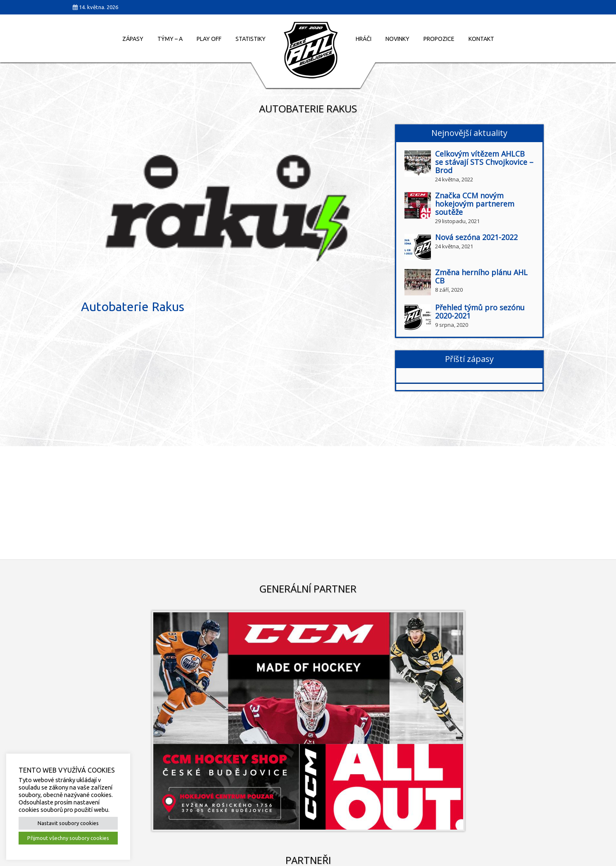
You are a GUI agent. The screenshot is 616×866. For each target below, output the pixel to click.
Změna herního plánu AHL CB (481, 276)
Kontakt (481, 39)
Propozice (439, 39)
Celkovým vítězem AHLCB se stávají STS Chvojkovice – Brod (484, 162)
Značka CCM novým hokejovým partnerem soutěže (475, 204)
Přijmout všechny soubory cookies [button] (68, 838)
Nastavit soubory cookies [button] (68, 823)
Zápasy (133, 39)
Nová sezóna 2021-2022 (476, 237)
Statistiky (251, 39)
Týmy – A (170, 39)
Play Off (209, 39)
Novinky (397, 39)
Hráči (364, 39)
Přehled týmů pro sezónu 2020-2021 (480, 312)
